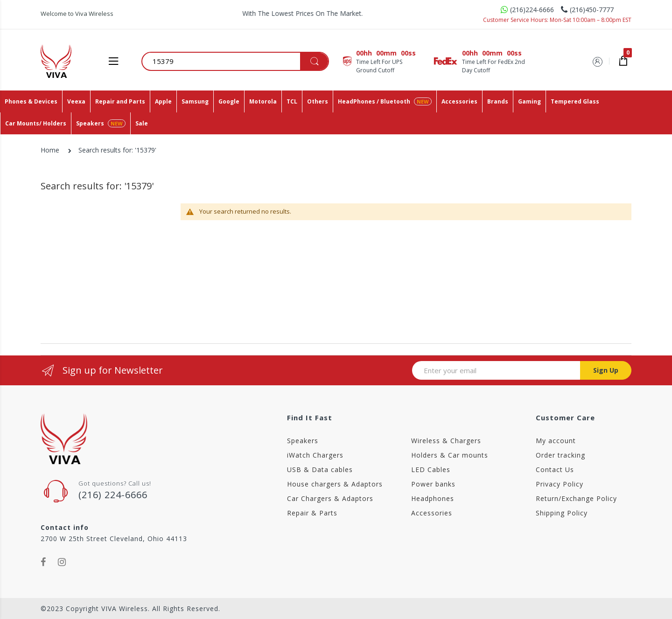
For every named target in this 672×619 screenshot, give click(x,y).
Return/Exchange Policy (576, 498)
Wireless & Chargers (446, 441)
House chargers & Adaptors (335, 484)
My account (556, 441)
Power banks (433, 484)
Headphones (433, 498)
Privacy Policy (560, 484)
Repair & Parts (312, 513)
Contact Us (555, 469)
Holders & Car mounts (450, 455)
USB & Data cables (320, 469)
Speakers (303, 441)
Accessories (432, 513)
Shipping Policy (562, 513)
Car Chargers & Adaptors (330, 498)
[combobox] (236, 61)
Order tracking (560, 455)
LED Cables (431, 469)
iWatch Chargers (315, 455)
